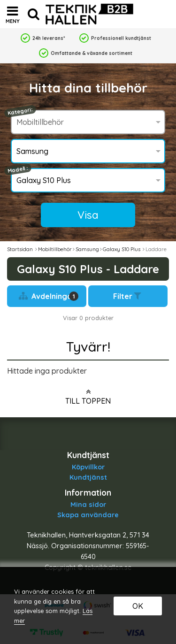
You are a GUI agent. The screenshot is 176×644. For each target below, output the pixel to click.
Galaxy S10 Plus (122, 249)
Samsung (87, 249)
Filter (128, 296)
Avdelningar (49, 296)
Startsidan (20, 249)
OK (138, 606)
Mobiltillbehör (55, 249)
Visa (88, 215)
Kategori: (20, 111)
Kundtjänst (88, 477)
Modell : (18, 170)
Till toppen (88, 397)
